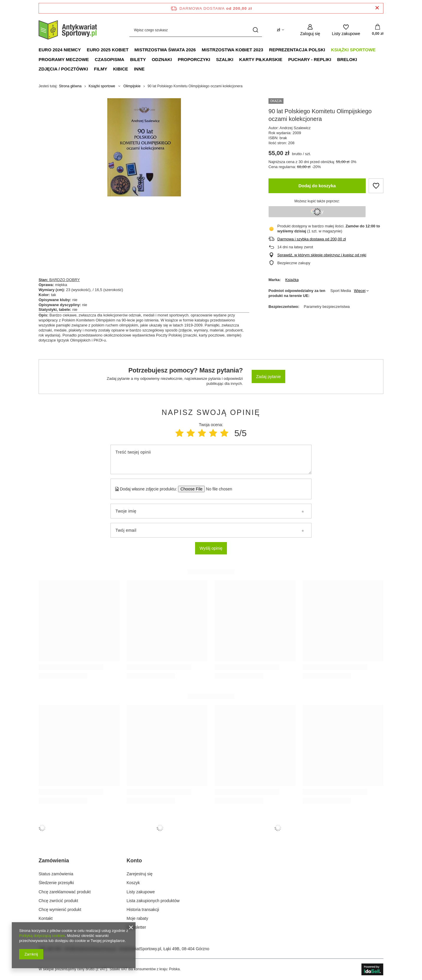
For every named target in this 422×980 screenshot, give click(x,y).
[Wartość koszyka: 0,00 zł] (378, 30)
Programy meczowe (64, 59)
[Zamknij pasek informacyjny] (377, 8)
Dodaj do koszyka (317, 186)
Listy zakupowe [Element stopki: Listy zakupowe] (141, 892)
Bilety (138, 59)
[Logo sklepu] (68, 30)
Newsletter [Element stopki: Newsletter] (136, 927)
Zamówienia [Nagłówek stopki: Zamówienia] (54, 861)
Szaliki (225, 59)
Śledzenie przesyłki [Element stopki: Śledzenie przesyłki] (56, 883)
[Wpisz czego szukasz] (196, 30)
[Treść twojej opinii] (211, 459)
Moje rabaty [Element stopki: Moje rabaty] (137, 918)
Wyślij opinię (211, 548)
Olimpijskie (132, 86)
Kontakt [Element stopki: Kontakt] (46, 918)
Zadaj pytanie (268, 377)
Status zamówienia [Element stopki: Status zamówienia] (56, 874)
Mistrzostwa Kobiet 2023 (232, 50)
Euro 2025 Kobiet (108, 50)
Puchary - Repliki (310, 59)
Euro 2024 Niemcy (60, 50)
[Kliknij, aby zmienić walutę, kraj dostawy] (280, 30)
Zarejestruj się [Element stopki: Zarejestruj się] (140, 874)
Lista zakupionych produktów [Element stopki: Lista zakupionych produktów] (153, 901)
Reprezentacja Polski (297, 50)
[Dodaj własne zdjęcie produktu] (217, 489)
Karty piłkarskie (261, 59)
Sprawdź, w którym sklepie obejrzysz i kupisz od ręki (322, 255)
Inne (139, 69)
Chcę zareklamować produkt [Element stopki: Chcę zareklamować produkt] (65, 892)
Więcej (360, 291)
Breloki (347, 59)
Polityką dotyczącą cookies (42, 936)
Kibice (121, 69)
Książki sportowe (353, 50)
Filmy (101, 69)
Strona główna (70, 86)
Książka (292, 280)
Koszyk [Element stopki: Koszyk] (133, 883)
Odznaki (162, 59)
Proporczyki (194, 59)
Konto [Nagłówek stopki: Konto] (134, 861)
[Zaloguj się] (310, 30)
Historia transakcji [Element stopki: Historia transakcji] (143, 910)
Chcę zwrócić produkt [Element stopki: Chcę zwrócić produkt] (58, 901)
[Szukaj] (255, 30)
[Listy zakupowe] (346, 30)
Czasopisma (110, 59)
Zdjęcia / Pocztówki (63, 69)
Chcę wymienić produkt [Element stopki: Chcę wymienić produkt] (60, 910)
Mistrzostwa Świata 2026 (165, 50)
